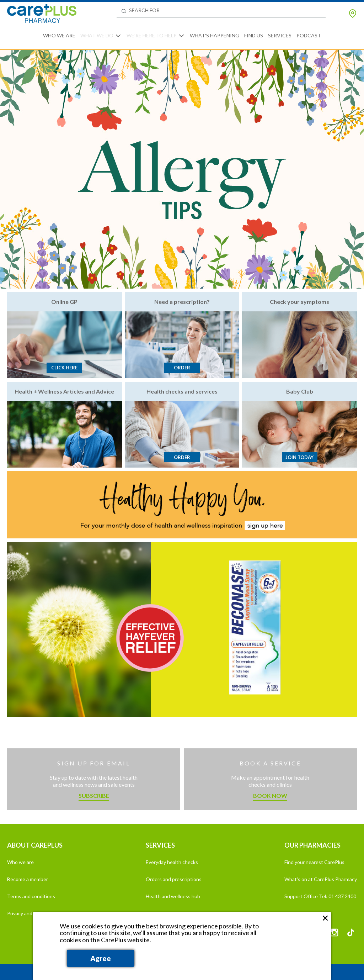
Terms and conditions (31, 896)
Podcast (309, 35)
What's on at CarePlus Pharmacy (321, 879)
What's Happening (215, 35)
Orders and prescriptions (174, 879)
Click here (64, 368)
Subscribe (94, 795)
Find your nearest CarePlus (314, 862)
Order (182, 368)
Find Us (254, 35)
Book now (270, 795)
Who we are (20, 862)
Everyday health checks (172, 862)
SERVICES (160, 845)
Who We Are (59, 35)
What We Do (97, 35)
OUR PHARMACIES (312, 845)
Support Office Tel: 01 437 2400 (320, 896)
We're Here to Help (152, 35)
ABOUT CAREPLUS (35, 845)
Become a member (28, 879)
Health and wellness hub (173, 896)
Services (280, 35)
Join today (299, 457)
